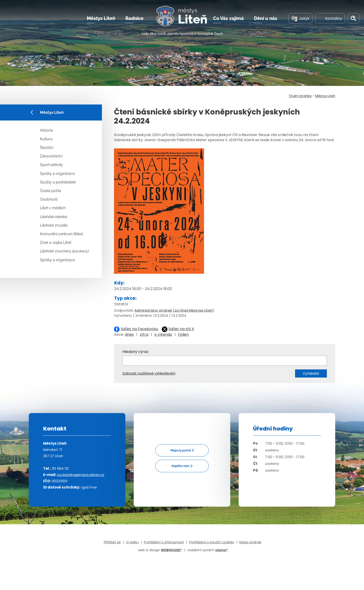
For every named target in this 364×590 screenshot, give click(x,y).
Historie (46, 130)
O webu (132, 542)
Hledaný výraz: (136, 352)
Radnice (134, 18)
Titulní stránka (300, 96)
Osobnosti (49, 199)
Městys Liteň (101, 18)
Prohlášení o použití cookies (212, 542)
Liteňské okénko (54, 217)
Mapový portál (181, 450)
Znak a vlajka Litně (56, 243)
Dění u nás (266, 18)
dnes (129, 334)
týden (183, 334)
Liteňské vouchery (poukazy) (64, 251)
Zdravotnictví (51, 156)
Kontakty (330, 18)
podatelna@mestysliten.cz (81, 475)
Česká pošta (50, 191)
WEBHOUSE (171, 550)
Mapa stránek (250, 542)
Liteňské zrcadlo (54, 225)
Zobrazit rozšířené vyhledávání (149, 373)
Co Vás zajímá (228, 18)
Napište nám (180, 466)
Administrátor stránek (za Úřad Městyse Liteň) (174, 310)
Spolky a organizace (57, 174)
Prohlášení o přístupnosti (164, 542)
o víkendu (163, 334)
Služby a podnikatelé (58, 182)
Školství (47, 148)
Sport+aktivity (51, 165)
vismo (221, 550)
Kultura (46, 139)
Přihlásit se (112, 542)
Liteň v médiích (53, 208)
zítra (144, 334)
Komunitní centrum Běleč (62, 234)
